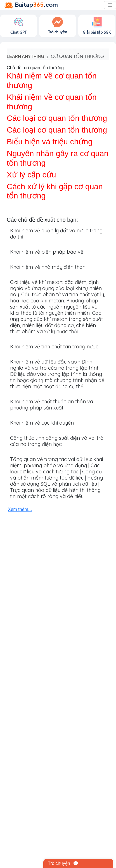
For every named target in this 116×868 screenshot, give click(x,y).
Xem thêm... (20, 509)
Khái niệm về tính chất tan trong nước (54, 347)
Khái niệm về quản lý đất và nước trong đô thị (56, 234)
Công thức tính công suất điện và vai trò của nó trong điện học (57, 441)
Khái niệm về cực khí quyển (42, 423)
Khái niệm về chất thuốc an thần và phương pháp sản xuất (52, 405)
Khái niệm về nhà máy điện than (48, 267)
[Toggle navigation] (110, 5)
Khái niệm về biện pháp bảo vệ (47, 252)
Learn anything (26, 56)
